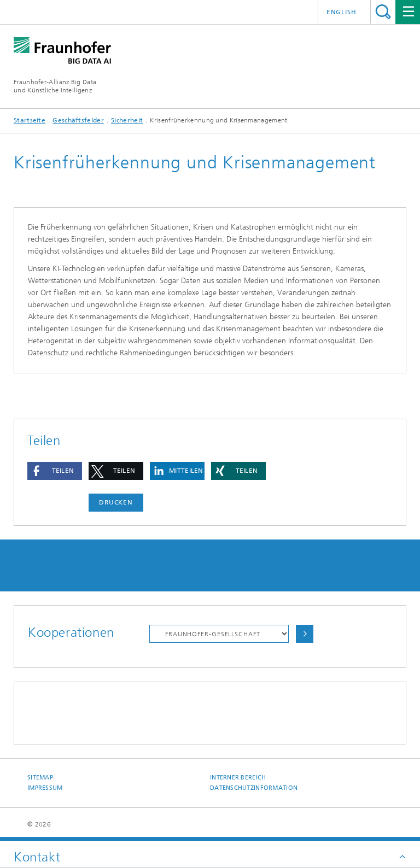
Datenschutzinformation (254, 788)
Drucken (116, 502)
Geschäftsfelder (78, 120)
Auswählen (305, 634)
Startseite (30, 120)
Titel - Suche (383, 12)
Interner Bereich (238, 778)
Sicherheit (127, 120)
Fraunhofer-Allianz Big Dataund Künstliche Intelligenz (55, 86)
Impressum (45, 788)
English (342, 12)
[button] (55, 471)
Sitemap (40, 778)
